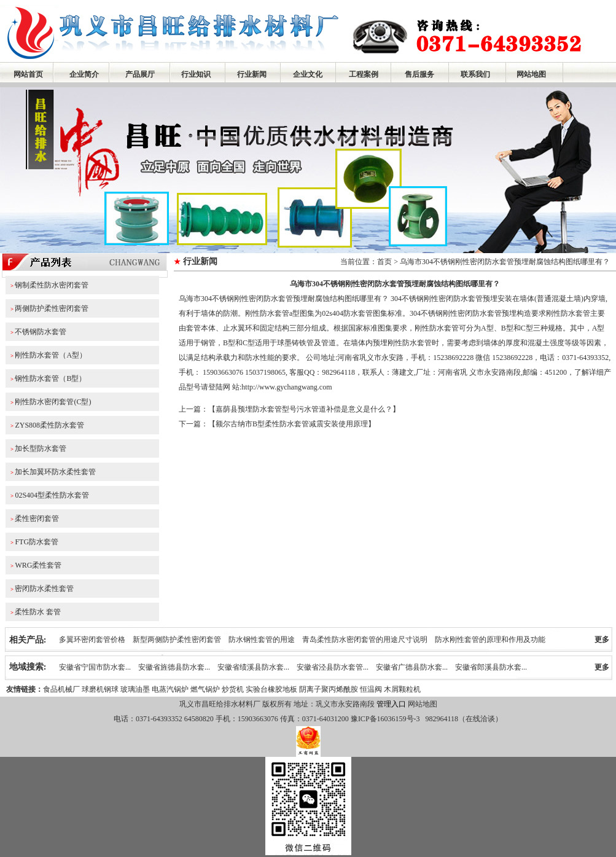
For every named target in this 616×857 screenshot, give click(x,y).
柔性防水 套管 (38, 612)
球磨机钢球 (100, 689)
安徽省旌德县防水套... (174, 667)
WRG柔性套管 (38, 565)
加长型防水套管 (41, 448)
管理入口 (391, 704)
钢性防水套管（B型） (50, 378)
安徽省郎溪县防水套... (491, 667)
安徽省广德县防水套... (412, 667)
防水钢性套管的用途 (262, 640)
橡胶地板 (283, 689)
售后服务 (419, 74)
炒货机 (233, 689)
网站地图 (531, 74)
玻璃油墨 (135, 689)
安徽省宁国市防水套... (95, 667)
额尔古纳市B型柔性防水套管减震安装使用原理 (292, 424)
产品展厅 (140, 74)
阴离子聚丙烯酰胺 (329, 689)
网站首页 (28, 74)
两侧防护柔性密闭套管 (52, 308)
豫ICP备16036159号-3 (384, 719)
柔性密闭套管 (37, 519)
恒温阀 (371, 689)
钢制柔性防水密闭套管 (52, 285)
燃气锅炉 (205, 689)
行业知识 (196, 74)
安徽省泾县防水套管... (333, 667)
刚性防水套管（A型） (51, 355)
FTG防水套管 (37, 542)
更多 (602, 640)
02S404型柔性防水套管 (52, 495)
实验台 (257, 689)
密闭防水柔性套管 (44, 589)
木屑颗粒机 (402, 689)
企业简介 (84, 74)
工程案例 (364, 74)
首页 (384, 262)
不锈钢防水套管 (41, 332)
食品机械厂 (61, 689)
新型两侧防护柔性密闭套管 (177, 640)
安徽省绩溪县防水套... (253, 667)
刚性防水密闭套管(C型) (53, 402)
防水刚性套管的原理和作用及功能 (490, 640)
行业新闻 (252, 74)
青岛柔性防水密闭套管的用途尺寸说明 (365, 640)
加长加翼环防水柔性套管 (55, 472)
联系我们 (475, 74)
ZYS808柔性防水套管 (49, 425)
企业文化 (308, 74)
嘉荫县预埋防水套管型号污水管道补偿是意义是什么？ (304, 409)
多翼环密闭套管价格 (92, 640)
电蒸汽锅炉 (170, 689)
